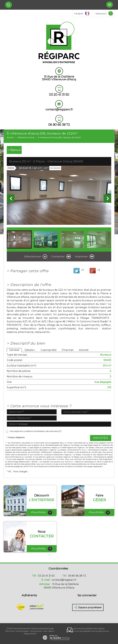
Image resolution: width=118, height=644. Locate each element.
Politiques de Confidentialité (48, 466)
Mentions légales (22, 631)
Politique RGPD (30, 634)
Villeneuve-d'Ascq (26, 138)
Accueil (10, 138)
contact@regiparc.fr (59, 109)
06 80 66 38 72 (77, 576)
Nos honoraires (36, 631)
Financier (68, 350)
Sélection (101, 14)
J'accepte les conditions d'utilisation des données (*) (35, 431)
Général (14, 350)
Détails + (30, 350)
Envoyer (101, 438)
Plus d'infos (42, 512)
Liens (45, 631)
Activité (84, 350)
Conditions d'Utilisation (74, 466)
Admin (51, 631)
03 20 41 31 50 (46, 576)
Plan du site (10, 631)
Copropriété (49, 350)
